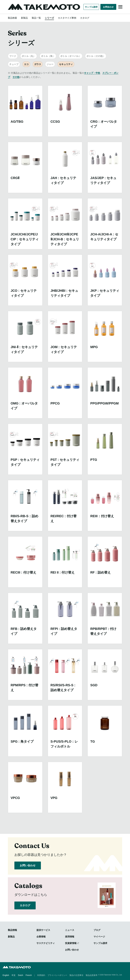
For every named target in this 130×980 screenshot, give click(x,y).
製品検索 (12, 18)
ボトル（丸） (29, 56)
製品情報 (12, 930)
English (6, 975)
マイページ (99, 937)
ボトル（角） (48, 56)
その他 (16, 77)
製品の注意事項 (76, 975)
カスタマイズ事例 (67, 18)
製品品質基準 (92, 975)
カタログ (85, 18)
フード (13, 56)
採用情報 (70, 937)
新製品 (24, 18)
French (29, 975)
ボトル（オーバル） (71, 56)
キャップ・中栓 (92, 73)
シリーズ (49, 18)
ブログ (97, 930)
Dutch (21, 975)
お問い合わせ (28, 865)
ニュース (70, 930)
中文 (14, 975)
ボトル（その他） (96, 56)
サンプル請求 (91, 7)
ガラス (38, 64)
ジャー (50, 64)
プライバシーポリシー (57, 975)
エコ (26, 64)
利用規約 (41, 975)
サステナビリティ (46, 943)
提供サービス (43, 930)
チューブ (14, 64)
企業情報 (41, 937)
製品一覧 (36, 18)
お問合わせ (108, 7)
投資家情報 (71, 943)
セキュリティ (66, 64)
